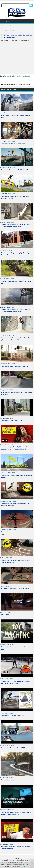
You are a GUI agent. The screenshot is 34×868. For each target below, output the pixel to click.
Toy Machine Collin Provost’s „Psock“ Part (15, 366)
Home (2, 26)
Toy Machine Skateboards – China (12, 421)
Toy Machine (8, 76)
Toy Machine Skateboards (21, 76)
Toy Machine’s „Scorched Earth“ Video (14, 144)
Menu (17, 21)
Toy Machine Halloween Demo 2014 (13, 748)
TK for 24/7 (5, 615)
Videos (8, 26)
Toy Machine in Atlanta (9, 780)
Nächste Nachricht (25, 84)
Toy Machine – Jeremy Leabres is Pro (13, 716)
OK (24, 867)
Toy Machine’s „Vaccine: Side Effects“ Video (15, 170)
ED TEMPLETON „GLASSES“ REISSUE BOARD (15, 589)
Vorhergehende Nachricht (9, 84)
